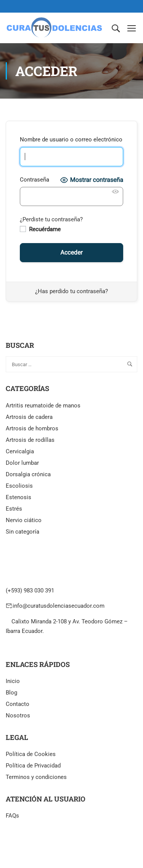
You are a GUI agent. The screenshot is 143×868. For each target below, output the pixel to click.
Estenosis (18, 497)
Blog (11, 693)
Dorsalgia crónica (28, 474)
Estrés (14, 509)
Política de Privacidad (33, 766)
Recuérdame (40, 229)
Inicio (13, 681)
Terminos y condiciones (36, 777)
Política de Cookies (31, 754)
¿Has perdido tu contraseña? (71, 291)
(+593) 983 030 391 (30, 591)
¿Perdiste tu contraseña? (51, 219)
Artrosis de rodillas (30, 440)
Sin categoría (22, 532)
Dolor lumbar (22, 463)
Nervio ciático (24, 520)
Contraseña (35, 180)
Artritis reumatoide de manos (43, 406)
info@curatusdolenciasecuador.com (59, 606)
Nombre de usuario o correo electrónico (71, 140)
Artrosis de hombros (32, 428)
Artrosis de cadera (29, 417)
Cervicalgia (20, 451)
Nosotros (18, 715)
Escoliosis (19, 486)
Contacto (18, 704)
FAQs (12, 816)
